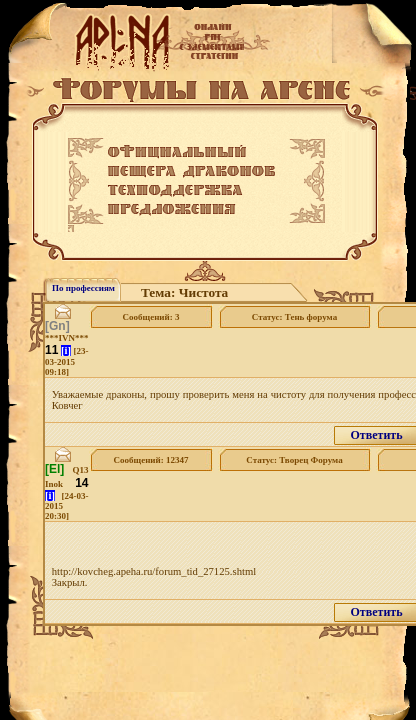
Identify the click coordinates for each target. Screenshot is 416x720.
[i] (66, 350)
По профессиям (83, 288)
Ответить (376, 435)
